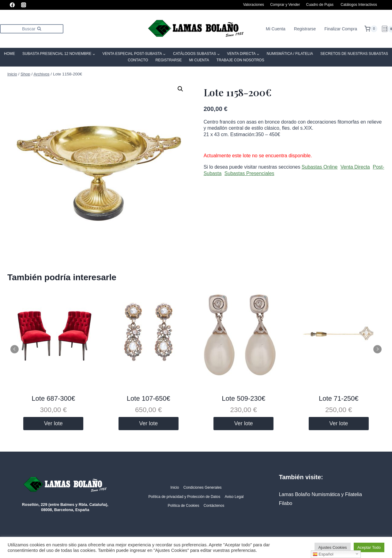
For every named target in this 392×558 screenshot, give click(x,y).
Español (323, 554)
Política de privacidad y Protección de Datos (184, 497)
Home (9, 54)
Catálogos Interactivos (359, 5)
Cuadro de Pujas (320, 5)
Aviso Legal (234, 497)
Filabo (286, 503)
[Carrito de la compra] (371, 29)
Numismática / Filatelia (290, 54)
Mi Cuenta (276, 29)
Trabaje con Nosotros (240, 60)
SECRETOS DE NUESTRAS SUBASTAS (354, 54)
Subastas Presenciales (249, 173)
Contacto (138, 60)
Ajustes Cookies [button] (332, 547)
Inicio (175, 487)
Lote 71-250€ (339, 398)
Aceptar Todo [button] (369, 547)
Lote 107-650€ (149, 398)
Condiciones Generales (203, 487)
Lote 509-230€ (243, 398)
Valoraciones (254, 5)
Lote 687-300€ (53, 398)
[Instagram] (24, 5)
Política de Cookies (184, 506)
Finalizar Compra (341, 29)
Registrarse (305, 29)
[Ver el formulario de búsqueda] (32, 29)
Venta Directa (355, 167)
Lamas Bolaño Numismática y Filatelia (320, 494)
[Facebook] (12, 5)
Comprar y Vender (285, 5)
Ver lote (53, 423)
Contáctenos (214, 506)
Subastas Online (320, 167)
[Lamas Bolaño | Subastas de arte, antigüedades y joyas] (196, 29)
